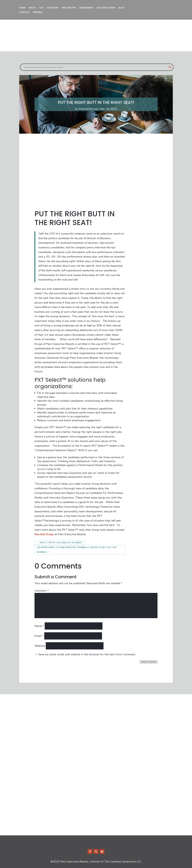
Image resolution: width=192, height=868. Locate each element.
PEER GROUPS (69, 8)
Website (40, 646)
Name (39, 626)
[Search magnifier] (170, 67)
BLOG (122, 8)
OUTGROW (53, 8)
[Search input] (95, 67)
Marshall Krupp (88, 109)
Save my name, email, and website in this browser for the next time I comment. (87, 654)
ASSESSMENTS (86, 8)
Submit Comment (149, 662)
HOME (22, 8)
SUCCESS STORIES (106, 8)
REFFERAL (38, 12)
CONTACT (25, 12)
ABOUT (32, 8)
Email (39, 636)
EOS (41, 8)
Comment (42, 591)
